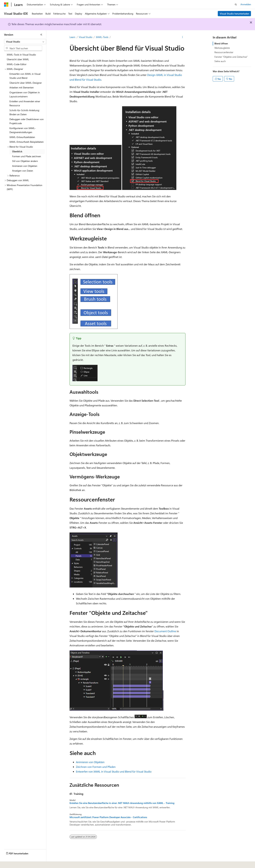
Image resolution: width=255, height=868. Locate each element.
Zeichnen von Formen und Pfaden (96, 767)
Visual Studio (86, 37)
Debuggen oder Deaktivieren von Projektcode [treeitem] (27, 121)
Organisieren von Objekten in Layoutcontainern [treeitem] (25, 94)
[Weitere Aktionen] (182, 37)
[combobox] (25, 42)
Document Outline (165, 631)
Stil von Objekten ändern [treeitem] (25, 161)
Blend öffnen (221, 43)
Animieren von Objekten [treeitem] (25, 166)
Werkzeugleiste (222, 48)
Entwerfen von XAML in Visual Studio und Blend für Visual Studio (114, 771)
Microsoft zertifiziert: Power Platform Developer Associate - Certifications (108, 817)
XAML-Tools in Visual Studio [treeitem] (21, 55)
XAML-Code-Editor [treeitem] (17, 64)
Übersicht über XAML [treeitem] (18, 59)
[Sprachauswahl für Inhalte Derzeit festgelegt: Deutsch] (12, 863)
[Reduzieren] (41, 35)
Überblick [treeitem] (17, 151)
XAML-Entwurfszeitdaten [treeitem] (22, 137)
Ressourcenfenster (224, 52)
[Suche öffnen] (236, 5)
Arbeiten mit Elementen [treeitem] (22, 87)
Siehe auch (220, 61)
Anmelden (246, 4)
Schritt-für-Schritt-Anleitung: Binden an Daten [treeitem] (25, 112)
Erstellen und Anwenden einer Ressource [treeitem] (25, 103)
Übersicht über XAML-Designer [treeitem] (26, 83)
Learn (72, 37)
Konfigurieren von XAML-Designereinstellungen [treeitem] (23, 130)
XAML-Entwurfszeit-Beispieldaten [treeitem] (27, 142)
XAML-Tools (102, 37)
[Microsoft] (6, 5)
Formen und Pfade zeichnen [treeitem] (27, 156)
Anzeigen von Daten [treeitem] (23, 171)
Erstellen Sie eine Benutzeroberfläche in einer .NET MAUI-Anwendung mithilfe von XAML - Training (122, 803)
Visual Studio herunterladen (234, 14)
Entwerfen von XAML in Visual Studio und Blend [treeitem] (25, 76)
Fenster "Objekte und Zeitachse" (231, 57)
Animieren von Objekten (90, 762)
